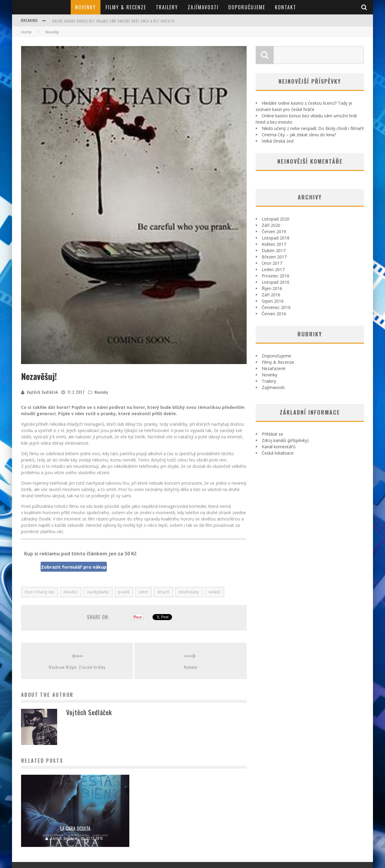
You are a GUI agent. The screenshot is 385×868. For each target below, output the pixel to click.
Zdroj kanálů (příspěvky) (285, 440)
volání (214, 592)
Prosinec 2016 (276, 276)
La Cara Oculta (75, 829)
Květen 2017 (274, 244)
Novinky (86, 7)
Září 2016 (271, 295)
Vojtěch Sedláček (42, 392)
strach (163, 592)
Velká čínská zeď (278, 141)
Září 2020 (271, 225)
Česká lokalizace (278, 453)
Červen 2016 (274, 314)
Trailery (167, 7)
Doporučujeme (247, 7)
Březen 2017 (274, 257)
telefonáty (189, 592)
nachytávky (98, 592)
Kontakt (286, 7)
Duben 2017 (274, 250)
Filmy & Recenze (126, 7)
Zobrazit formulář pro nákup (74, 567)
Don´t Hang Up (40, 592)
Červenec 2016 (276, 307)
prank (124, 592)
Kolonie (191, 667)
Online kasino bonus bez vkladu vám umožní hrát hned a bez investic (113, 21)
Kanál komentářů (279, 447)
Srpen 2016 (273, 301)
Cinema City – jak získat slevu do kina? (299, 135)
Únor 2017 (272, 263)
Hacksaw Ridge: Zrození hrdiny (77, 667)
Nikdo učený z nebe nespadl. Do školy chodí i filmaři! (313, 128)
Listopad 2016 (276, 282)
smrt (143, 592)
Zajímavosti (203, 7)
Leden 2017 (273, 269)
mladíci (71, 592)
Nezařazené (274, 368)
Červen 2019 (274, 232)
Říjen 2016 (272, 288)
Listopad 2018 (276, 238)
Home (26, 32)
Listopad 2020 (276, 219)
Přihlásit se (272, 434)
